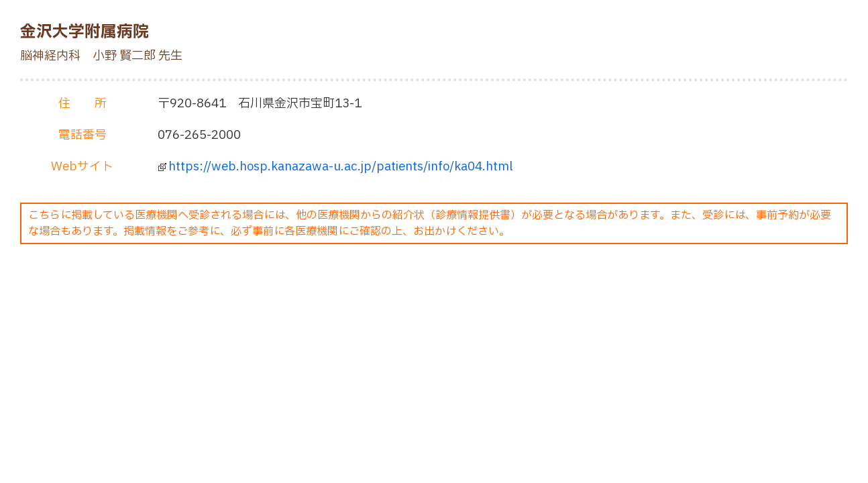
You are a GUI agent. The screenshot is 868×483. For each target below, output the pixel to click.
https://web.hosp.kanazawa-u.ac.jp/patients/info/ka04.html (341, 167)
